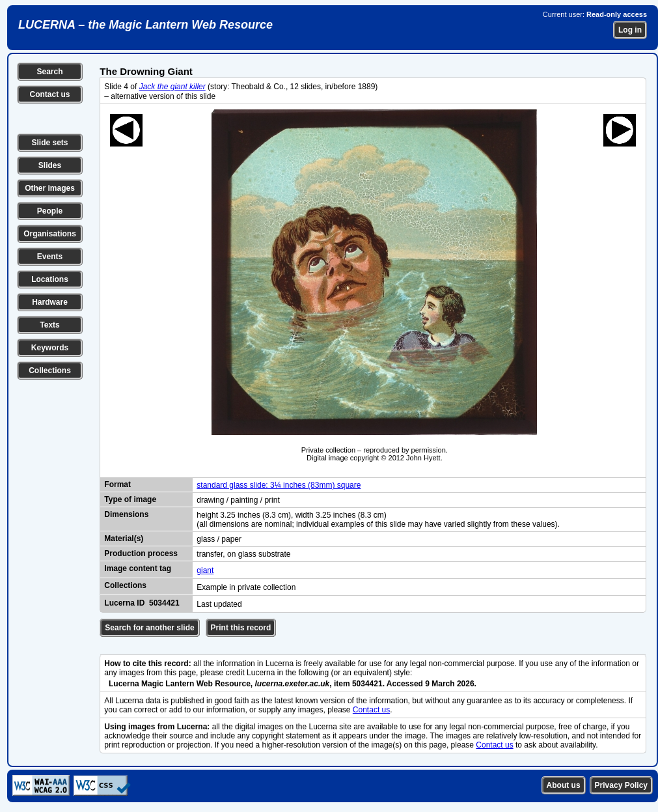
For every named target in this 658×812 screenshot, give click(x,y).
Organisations (50, 234)
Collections (50, 371)
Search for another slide (149, 628)
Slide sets (49, 143)
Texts (49, 325)
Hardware (50, 302)
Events (50, 257)
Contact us (49, 94)
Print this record (241, 628)
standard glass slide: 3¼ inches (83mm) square (279, 485)
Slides (50, 165)
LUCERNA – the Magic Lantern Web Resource (145, 25)
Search (49, 72)
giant (205, 570)
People (50, 211)
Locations (50, 279)
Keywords (50, 348)
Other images (50, 188)
